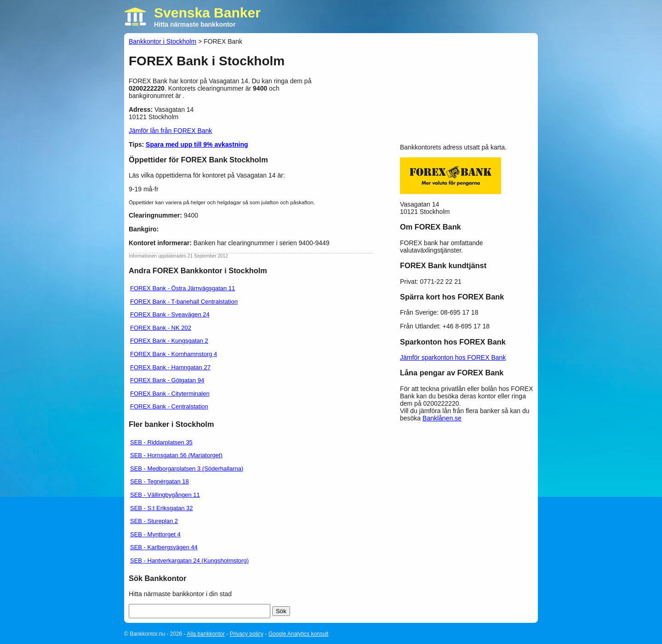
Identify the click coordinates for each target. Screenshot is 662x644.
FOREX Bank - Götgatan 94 (167, 380)
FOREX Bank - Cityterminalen (170, 394)
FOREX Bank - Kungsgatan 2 (169, 341)
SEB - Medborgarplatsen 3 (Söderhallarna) (187, 469)
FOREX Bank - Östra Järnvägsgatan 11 (183, 288)
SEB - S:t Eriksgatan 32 (162, 508)
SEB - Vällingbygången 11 (165, 495)
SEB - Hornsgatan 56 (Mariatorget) (176, 455)
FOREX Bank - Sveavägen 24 (170, 314)
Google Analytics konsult (299, 634)
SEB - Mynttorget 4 (155, 534)
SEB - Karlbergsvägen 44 (164, 547)
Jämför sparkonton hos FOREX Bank (453, 357)
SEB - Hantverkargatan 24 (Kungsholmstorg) (189, 561)
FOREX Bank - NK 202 (161, 328)
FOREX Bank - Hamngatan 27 (170, 367)
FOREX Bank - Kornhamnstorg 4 (174, 354)
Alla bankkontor (206, 634)
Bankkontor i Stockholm (163, 41)
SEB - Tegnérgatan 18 (160, 481)
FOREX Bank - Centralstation (169, 406)
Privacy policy (247, 634)
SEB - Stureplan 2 (154, 521)
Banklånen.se (442, 418)
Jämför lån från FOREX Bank (170, 131)
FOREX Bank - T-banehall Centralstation (184, 302)
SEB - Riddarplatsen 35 (161, 442)
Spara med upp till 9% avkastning (197, 144)
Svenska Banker (207, 13)
